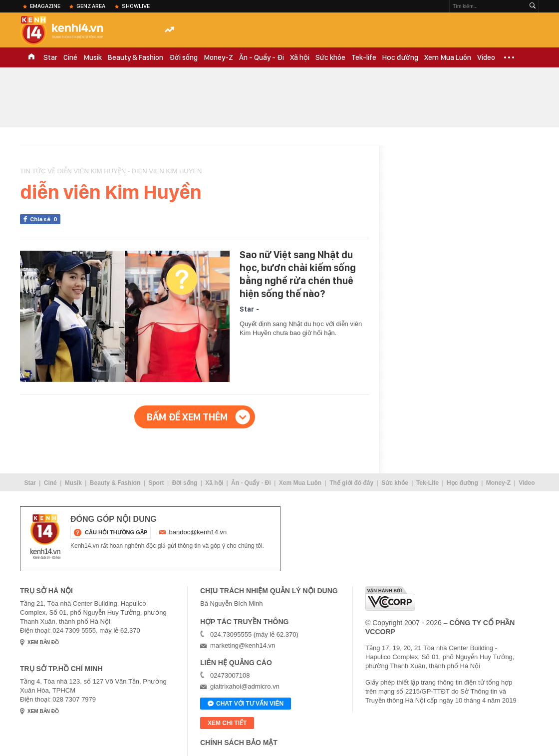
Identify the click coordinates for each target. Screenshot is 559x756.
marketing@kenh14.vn (243, 645)
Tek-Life (427, 483)
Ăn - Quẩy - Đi (262, 57)
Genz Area (91, 6)
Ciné (70, 57)
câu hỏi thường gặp (116, 532)
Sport (156, 483)
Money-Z (218, 57)
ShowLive (136, 6)
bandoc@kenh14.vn (198, 532)
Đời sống (183, 57)
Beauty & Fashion (136, 57)
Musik (93, 57)
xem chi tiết (227, 723)
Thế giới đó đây (351, 483)
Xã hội (300, 57)
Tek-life (364, 57)
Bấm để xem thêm (187, 417)
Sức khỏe (330, 57)
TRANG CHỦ (31, 57)
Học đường (400, 57)
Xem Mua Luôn (448, 57)
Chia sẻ (45, 219)
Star (50, 57)
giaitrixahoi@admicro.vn (245, 686)
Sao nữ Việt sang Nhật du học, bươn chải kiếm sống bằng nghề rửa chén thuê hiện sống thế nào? (298, 274)
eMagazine (45, 6)
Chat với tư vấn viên (246, 704)
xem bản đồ (43, 642)
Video (486, 57)
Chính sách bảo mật (239, 743)
